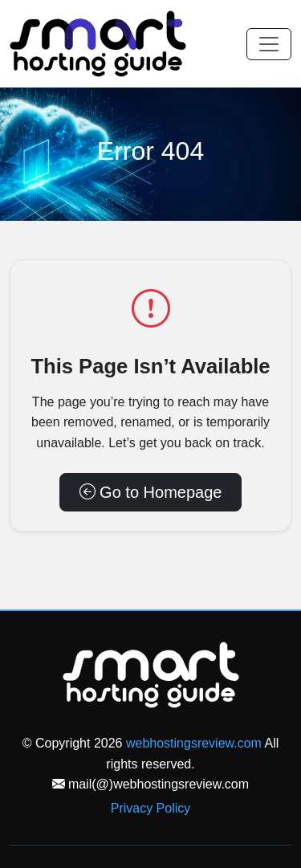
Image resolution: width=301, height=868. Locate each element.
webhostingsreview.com (194, 743)
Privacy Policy (151, 808)
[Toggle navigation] (269, 44)
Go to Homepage (151, 492)
